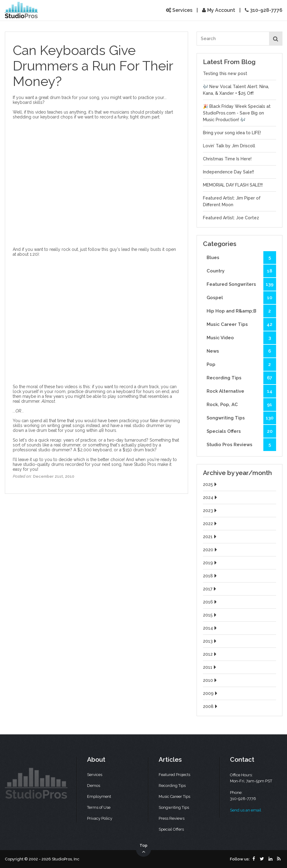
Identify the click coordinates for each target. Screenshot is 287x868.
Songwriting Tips (241, 418)
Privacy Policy (100, 818)
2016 (211, 602)
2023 (211, 511)
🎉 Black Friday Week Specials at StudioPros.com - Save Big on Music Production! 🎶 (237, 113)
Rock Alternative (241, 391)
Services (179, 10)
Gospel (241, 298)
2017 (210, 589)
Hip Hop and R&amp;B (241, 311)
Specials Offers (241, 431)
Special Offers (171, 829)
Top (143, 849)
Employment (99, 796)
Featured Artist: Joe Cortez (231, 218)
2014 (211, 628)
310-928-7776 (264, 10)
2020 (211, 550)
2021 (210, 537)
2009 (211, 693)
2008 (211, 706)
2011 (210, 667)
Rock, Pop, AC (241, 405)
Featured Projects (174, 775)
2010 (211, 680)
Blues (241, 258)
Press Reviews (172, 818)
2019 (211, 563)
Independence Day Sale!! (228, 172)
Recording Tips (241, 378)
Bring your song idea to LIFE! (232, 133)
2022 (211, 524)
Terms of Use (99, 807)
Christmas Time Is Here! (227, 159)
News (241, 351)
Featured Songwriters (241, 284)
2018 (211, 576)
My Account (219, 10)
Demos (94, 786)
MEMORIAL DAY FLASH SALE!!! (233, 185)
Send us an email (246, 810)
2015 (210, 615)
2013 (210, 641)
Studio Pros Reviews (241, 445)
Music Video (241, 338)
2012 (210, 654)
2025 (211, 484)
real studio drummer (144, 425)
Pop (241, 364)
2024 (211, 497)
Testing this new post (225, 73)
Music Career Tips (241, 324)
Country (241, 271)
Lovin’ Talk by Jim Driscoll (229, 146)
